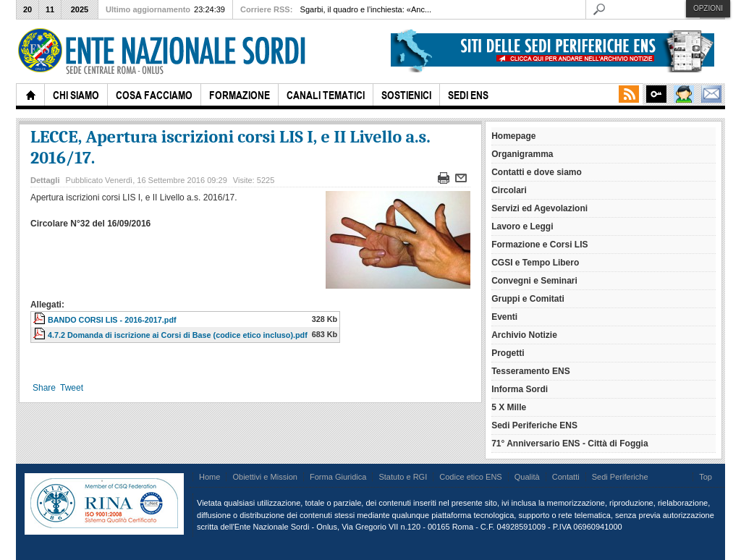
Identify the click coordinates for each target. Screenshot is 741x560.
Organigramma (522, 154)
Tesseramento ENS (531, 371)
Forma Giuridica (338, 477)
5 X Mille (509, 407)
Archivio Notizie (524, 335)
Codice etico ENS (470, 477)
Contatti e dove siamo (537, 172)
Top (706, 477)
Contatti (566, 477)
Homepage (513, 136)
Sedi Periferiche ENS (534, 425)
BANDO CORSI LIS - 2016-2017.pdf (112, 320)
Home (209, 477)
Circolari (509, 190)
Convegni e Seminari (534, 281)
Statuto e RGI (403, 477)
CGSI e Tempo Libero (535, 263)
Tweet (72, 388)
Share (44, 388)
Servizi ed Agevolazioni (539, 208)
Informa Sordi (520, 389)
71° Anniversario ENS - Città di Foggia (569, 444)
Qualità (527, 477)
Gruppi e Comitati (528, 299)
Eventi (504, 317)
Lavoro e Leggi (522, 226)
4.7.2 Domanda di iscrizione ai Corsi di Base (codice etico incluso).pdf (178, 335)
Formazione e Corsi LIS (539, 245)
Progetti (508, 353)
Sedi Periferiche (620, 477)
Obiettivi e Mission (265, 477)
